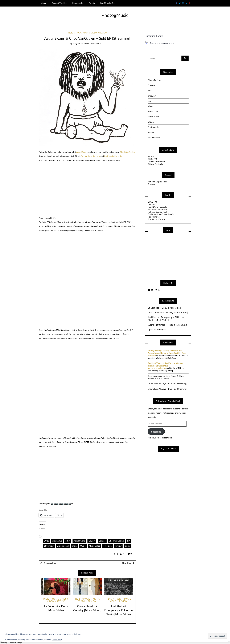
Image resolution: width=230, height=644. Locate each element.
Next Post (127, 563)
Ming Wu (77, 44)
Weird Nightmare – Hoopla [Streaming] (168, 325)
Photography (78, 3)
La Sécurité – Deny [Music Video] (165, 308)
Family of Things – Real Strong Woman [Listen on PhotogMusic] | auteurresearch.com (165, 366)
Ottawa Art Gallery (156, 161)
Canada (102, 541)
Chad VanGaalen (127, 152)
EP (128, 541)
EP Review (49, 546)
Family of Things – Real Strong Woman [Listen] (167, 369)
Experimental (63, 546)
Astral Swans (82, 152)
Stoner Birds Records (91, 156)
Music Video (91, 33)
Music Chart (153, 111)
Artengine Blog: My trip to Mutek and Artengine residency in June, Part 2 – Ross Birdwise (167, 353)
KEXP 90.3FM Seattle (158, 209)
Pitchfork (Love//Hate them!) (161, 214)
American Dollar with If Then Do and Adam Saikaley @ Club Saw (168, 357)
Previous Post (50, 563)
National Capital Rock (157, 182)
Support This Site (59, 3)
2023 (47, 541)
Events (92, 3)
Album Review (154, 80)
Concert (151, 85)
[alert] (168, 43)
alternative (57, 541)
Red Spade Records (113, 156)
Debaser (151, 204)
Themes (151, 184)
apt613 (151, 156)
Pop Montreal (154, 217)
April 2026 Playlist (157, 329)
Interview (152, 96)
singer (128, 546)
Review (103, 33)
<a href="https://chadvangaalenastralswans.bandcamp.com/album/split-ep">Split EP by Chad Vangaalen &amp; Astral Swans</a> (65, 474)
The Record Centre (156, 219)
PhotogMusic (115, 15)
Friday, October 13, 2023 (94, 44)
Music (79, 33)
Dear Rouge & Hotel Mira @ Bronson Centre (166, 377)
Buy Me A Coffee (108, 3)
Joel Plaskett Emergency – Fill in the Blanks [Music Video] (119, 610)
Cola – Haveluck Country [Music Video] (168, 312)
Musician (108, 546)
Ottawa (151, 122)
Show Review (154, 137)
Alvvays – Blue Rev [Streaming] (173, 384)
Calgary (92, 541)
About (44, 3)
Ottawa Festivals (155, 164)
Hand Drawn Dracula (157, 207)
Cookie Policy (57, 639)
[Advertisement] (170, 254)
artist (68, 541)
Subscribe (156, 432)
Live (150, 101)
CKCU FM (152, 159)
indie (70, 33)
